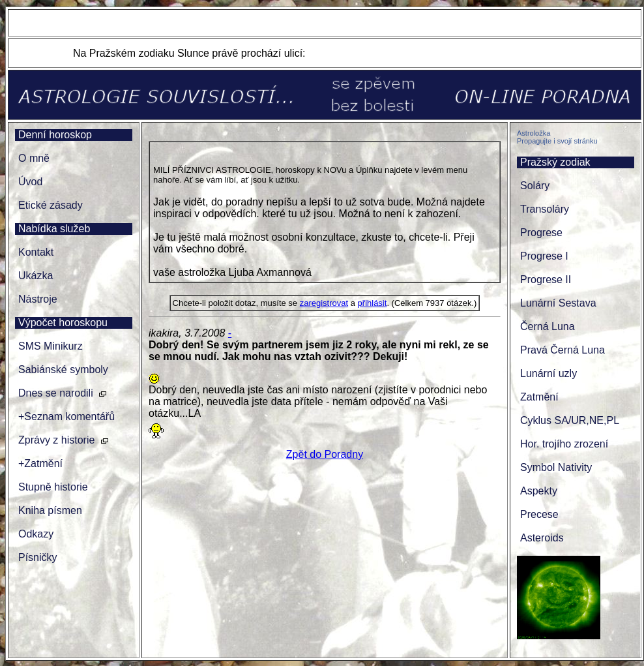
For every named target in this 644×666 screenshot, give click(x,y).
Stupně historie (53, 487)
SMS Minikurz (51, 346)
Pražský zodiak (555, 162)
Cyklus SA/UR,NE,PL (570, 420)
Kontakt (36, 252)
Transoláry (545, 209)
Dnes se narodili (56, 393)
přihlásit (373, 303)
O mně (34, 158)
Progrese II (546, 280)
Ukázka (36, 276)
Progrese (541, 233)
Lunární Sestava (558, 303)
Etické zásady (51, 205)
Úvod (30, 182)
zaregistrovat (324, 303)
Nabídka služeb (54, 229)
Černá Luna (548, 326)
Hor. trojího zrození (564, 444)
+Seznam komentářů (66, 416)
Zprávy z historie (56, 440)
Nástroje (38, 299)
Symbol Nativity (556, 467)
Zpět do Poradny (325, 454)
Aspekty (539, 491)
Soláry (535, 186)
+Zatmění (40, 463)
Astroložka (534, 133)
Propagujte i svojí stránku (557, 141)
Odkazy (36, 534)
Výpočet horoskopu (63, 323)
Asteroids (542, 538)
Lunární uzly (549, 373)
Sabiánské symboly (63, 370)
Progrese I (544, 256)
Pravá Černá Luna (563, 350)
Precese (539, 514)
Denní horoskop (55, 135)
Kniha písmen (50, 510)
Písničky (38, 557)
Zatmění (539, 397)
